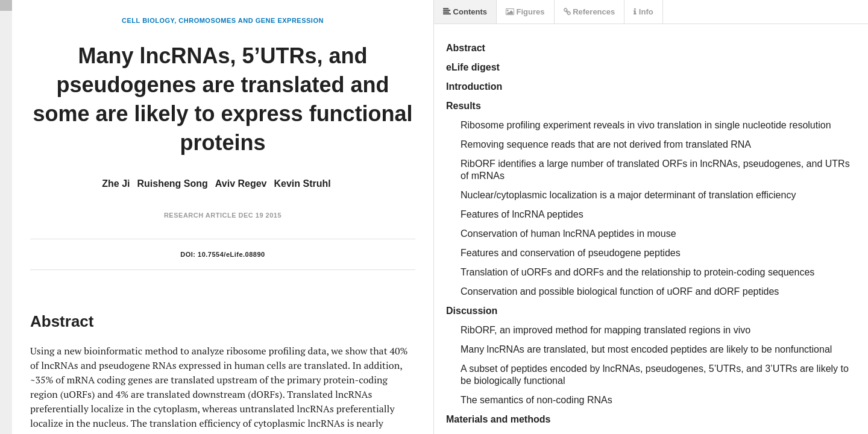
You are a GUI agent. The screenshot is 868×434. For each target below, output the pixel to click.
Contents (465, 12)
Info (643, 12)
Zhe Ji (116, 184)
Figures (525, 12)
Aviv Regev (241, 184)
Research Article (200, 215)
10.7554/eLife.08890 (231, 254)
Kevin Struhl (303, 184)
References (590, 12)
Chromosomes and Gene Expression (251, 20)
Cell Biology (148, 20)
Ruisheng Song (173, 184)
